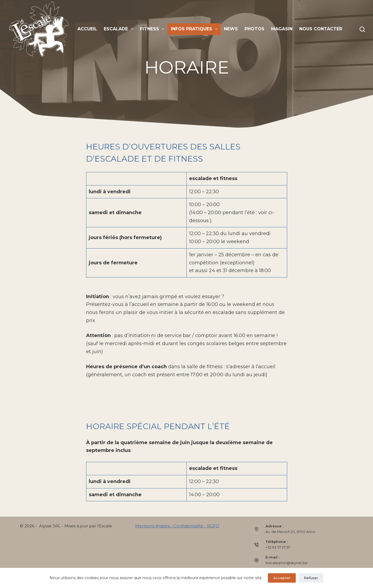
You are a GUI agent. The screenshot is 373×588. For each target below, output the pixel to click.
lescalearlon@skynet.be (287, 563)
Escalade (119, 29)
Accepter (282, 578)
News (231, 29)
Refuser (311, 578)
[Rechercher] (362, 29)
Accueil (87, 29)
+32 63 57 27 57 (278, 547)
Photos (254, 29)
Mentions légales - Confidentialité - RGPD (177, 526)
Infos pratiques (195, 29)
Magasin (282, 29)
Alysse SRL (50, 526)
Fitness (153, 29)
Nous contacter (321, 29)
